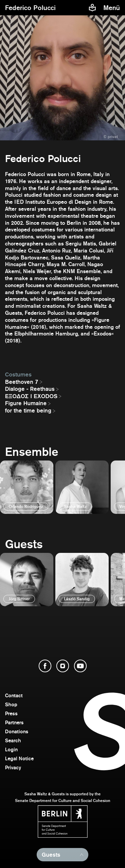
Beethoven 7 (22, 382)
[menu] (112, 8)
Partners (14, 722)
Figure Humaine (26, 403)
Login (11, 749)
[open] (27, 487)
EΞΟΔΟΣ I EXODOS (31, 396)
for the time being (28, 410)
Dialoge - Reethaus (30, 389)
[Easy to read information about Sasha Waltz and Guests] (92, 8)
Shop (11, 704)
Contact (14, 695)
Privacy (13, 767)
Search (13, 740)
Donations (17, 731)
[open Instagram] (63, 666)
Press (11, 713)
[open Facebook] (45, 666)
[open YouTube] (80, 666)
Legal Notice (19, 758)
